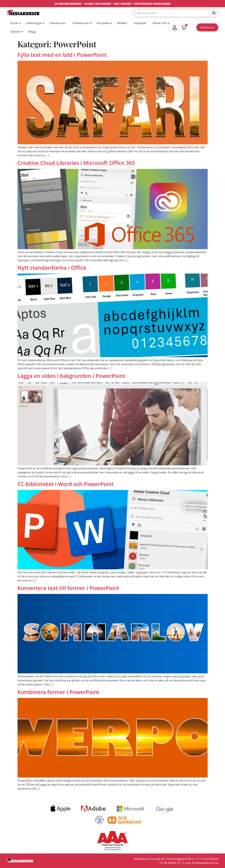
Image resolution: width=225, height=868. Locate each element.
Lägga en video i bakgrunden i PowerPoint (71, 376)
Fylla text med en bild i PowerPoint (62, 55)
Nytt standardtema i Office (52, 268)
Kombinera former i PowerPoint (58, 692)
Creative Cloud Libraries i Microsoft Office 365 (76, 163)
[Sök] (214, 13)
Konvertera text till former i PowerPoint (68, 588)
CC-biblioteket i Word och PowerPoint (66, 484)
